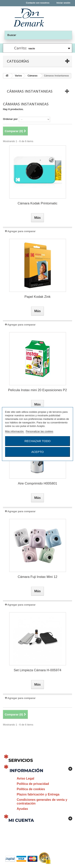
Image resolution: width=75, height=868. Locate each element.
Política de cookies (31, 789)
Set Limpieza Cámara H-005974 (37, 670)
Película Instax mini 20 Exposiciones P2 (37, 390)
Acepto (37, 452)
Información (26, 771)
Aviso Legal (26, 778)
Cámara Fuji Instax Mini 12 (37, 577)
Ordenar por (10, 119)
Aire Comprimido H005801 (37, 483)
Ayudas (22, 809)
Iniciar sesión (63, 3)
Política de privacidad (33, 784)
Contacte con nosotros (38, 3)
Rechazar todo (37, 441)
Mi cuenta (21, 820)
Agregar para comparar (22, 231)
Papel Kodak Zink (37, 297)
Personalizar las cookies (40, 431)
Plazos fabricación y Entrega (38, 794)
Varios (18, 76)
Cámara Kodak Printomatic (37, 203)
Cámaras (33, 76)
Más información (15, 431)
